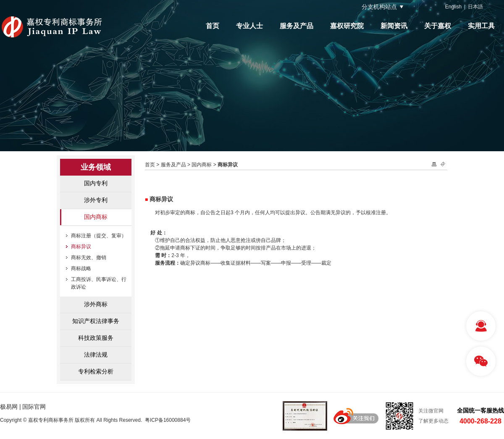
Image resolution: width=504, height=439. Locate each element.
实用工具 (481, 26)
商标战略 (81, 268)
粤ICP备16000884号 (168, 420)
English (453, 7)
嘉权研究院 (347, 26)
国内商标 (96, 217)
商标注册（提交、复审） (99, 236)
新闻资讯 (394, 26)
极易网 (9, 407)
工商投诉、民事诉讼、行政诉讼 (99, 283)
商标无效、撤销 (89, 258)
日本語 (475, 7)
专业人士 (249, 26)
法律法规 (96, 355)
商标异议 (81, 247)
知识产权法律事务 (96, 321)
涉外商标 (96, 304)
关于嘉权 (438, 26)
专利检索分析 (96, 371)
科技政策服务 (96, 338)
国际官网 (34, 407)
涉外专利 (96, 200)
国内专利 (96, 183)
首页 (213, 26)
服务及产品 (297, 26)
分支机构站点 (379, 7)
